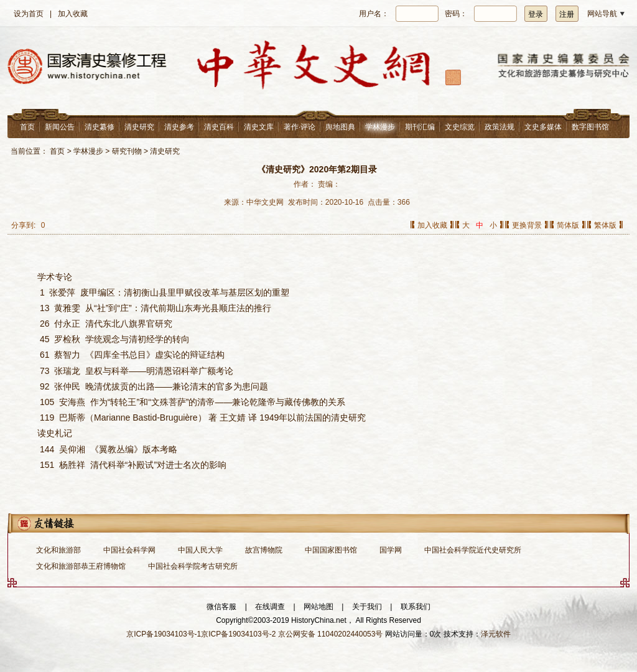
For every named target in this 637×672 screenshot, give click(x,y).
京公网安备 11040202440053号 (331, 634)
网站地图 (318, 607)
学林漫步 (380, 127)
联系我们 (416, 607)
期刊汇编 (420, 127)
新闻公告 (60, 127)
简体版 (568, 225)
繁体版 (605, 225)
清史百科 (219, 127)
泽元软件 (496, 634)
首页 (27, 127)
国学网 (391, 550)
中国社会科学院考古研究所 (193, 566)
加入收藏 (73, 14)
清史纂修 (100, 127)
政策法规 (500, 127)
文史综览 (460, 127)
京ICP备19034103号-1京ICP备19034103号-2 (201, 634)
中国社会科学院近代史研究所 (473, 550)
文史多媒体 (543, 127)
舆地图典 (340, 127)
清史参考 (179, 127)
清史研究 (139, 127)
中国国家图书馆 (331, 550)
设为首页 (29, 14)
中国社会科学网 (129, 550)
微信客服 (221, 607)
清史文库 (259, 127)
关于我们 (367, 607)
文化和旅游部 (58, 550)
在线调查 (270, 607)
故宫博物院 (264, 550)
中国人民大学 (200, 550)
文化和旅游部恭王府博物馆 (81, 566)
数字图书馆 (590, 127)
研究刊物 (127, 151)
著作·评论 (300, 127)
